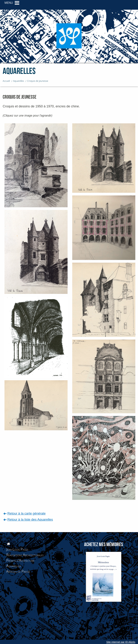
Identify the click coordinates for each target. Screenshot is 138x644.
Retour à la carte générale (27, 513)
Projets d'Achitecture (20, 560)
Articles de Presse (18, 571)
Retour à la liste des (30, 519)
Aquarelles (14, 566)
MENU (9, 3)
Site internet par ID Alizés (121, 642)
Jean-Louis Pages (17, 549)
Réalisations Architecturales (25, 555)
